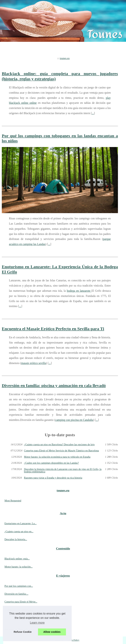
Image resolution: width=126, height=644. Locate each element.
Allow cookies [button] (52, 632)
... (93, 113)
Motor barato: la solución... (19, 567)
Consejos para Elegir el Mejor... (21, 602)
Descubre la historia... (16, 539)
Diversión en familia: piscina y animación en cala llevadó (54, 386)
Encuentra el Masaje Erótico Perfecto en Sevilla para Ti (53, 329)
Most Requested (13, 501)
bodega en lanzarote (79, 291)
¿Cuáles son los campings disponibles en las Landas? (51, 463)
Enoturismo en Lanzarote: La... (21, 523)
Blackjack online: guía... (17, 559)
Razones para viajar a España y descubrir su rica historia (53, 478)
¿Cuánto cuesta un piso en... (19, 531)
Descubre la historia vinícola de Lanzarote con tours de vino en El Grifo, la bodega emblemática (63, 470)
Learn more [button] (37, 623)
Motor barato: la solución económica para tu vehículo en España (57, 457)
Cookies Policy (72, 640)
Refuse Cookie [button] (23, 632)
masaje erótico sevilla (34, 363)
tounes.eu (65, 58)
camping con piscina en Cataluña (74, 420)
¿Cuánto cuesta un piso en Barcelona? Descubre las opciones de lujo (59, 444)
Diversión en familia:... (16, 594)
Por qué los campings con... (19, 586)
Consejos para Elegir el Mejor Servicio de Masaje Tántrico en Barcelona (61, 451)
